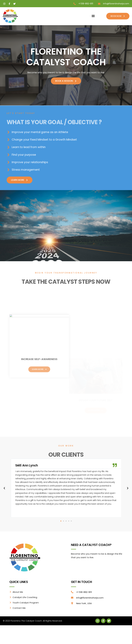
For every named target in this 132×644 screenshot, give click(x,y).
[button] (93, 16)
